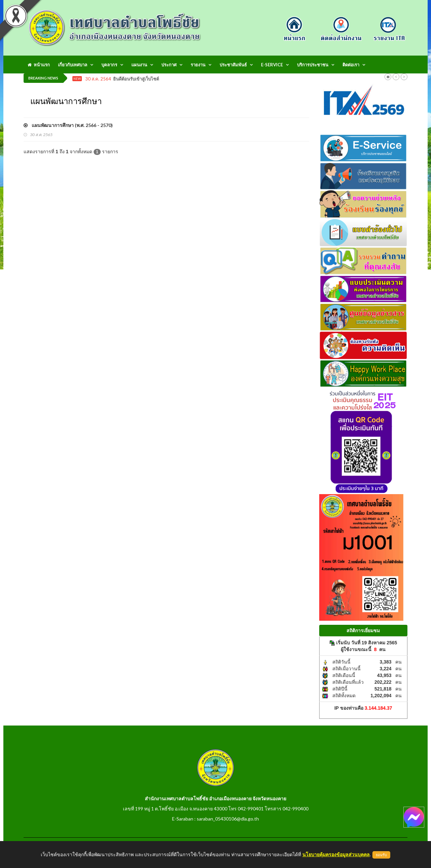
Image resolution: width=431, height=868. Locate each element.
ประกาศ (169, 65)
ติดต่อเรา (351, 65)
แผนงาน (139, 65)
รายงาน (198, 65)
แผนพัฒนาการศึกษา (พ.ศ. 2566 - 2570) (68, 125)
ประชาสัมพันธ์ (233, 65)
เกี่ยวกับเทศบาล (73, 65)
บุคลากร (109, 65)
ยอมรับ (381, 855)
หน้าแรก (39, 65)
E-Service (272, 65)
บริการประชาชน (313, 65)
